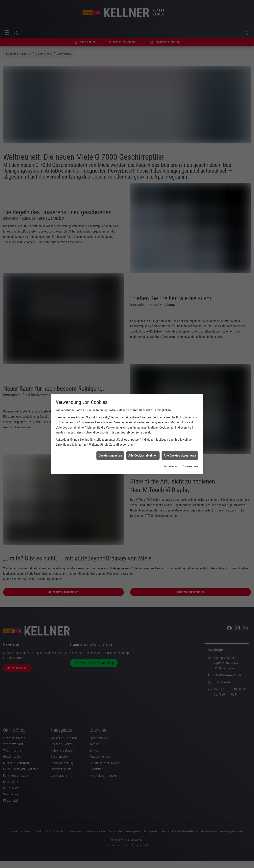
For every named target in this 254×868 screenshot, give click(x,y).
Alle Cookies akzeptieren (180, 455)
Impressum (171, 466)
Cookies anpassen (110, 455)
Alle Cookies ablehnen (143, 455)
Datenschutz (190, 466)
